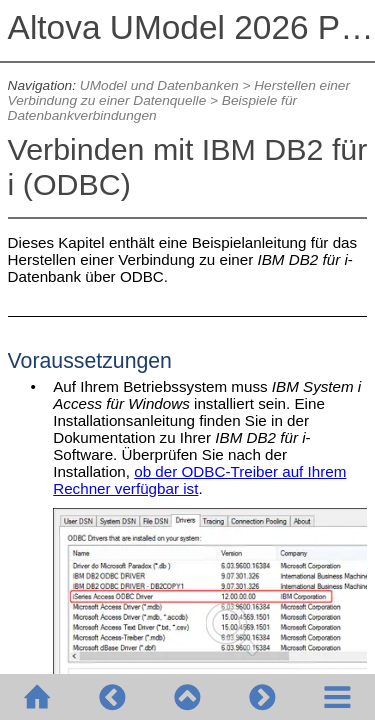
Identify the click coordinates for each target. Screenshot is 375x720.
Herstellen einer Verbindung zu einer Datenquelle (179, 93)
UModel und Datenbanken (159, 85)
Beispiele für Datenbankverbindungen (152, 108)
